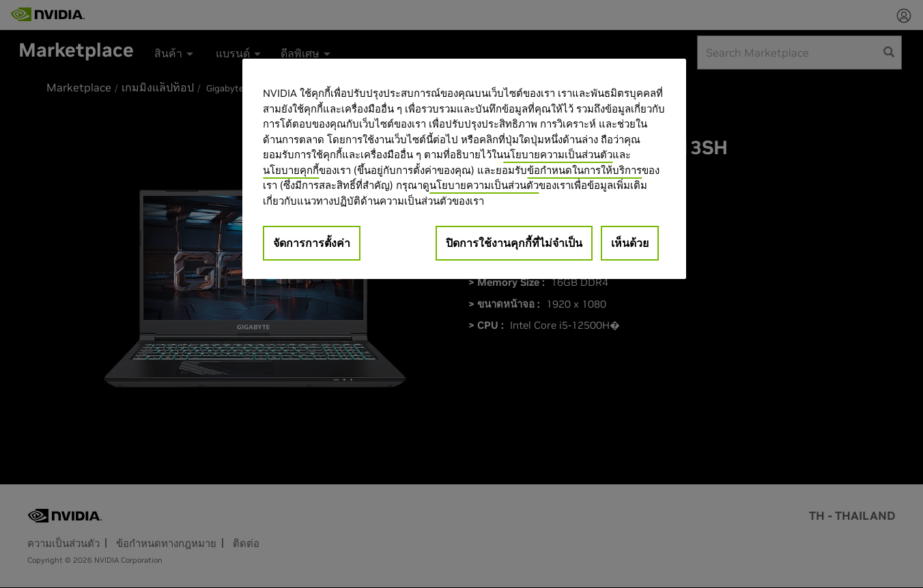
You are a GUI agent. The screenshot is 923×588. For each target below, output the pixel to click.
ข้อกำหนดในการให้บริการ (584, 170)
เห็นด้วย (630, 243)
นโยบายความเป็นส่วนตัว (558, 155)
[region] (464, 169)
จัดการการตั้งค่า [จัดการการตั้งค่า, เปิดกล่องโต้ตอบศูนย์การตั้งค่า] (312, 243)
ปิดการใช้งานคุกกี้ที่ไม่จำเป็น (514, 243)
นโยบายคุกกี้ (291, 170)
